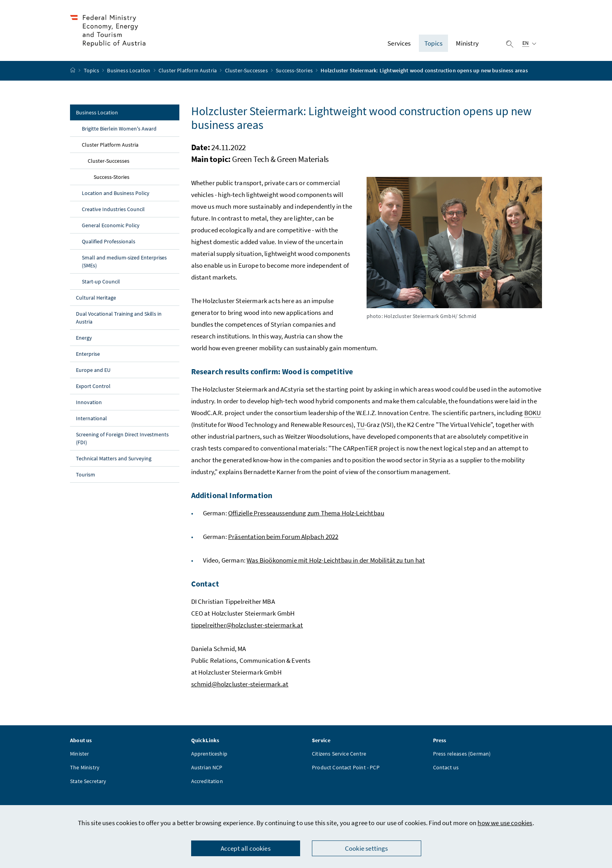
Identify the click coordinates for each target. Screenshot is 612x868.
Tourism (86, 476)
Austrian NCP (207, 769)
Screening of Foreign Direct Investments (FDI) (122, 440)
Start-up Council (101, 283)
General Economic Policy (111, 227)
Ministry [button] (467, 44)
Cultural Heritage (96, 300)
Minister (79, 756)
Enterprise (88, 356)
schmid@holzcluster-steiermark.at (240, 686)
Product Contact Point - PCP (346, 769)
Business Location (129, 73)
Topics (92, 73)
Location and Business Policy (116, 195)
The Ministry (85, 769)
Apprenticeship (209, 756)
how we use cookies (505, 823)
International (91, 420)
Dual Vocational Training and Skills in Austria (119, 320)
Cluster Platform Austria (188, 73)
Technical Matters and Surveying (114, 460)
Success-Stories (295, 73)
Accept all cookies (246, 848)
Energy (84, 340)
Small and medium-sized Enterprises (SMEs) (124, 263)
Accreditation (207, 783)
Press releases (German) (462, 756)
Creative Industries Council (113, 211)
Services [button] (399, 44)
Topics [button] (433, 44)
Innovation (89, 404)
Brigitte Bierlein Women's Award (119, 131)
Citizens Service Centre (339, 756)
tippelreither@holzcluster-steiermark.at (247, 627)
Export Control (93, 388)
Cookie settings (367, 848)
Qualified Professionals (109, 243)
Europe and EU (93, 372)
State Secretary (88, 783)
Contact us (446, 769)
